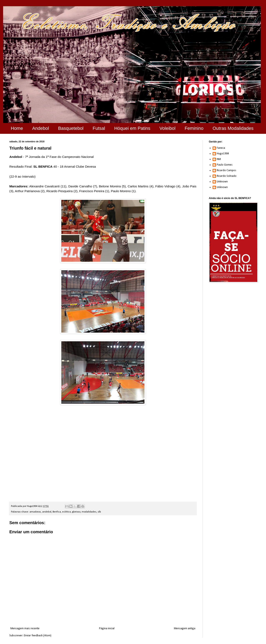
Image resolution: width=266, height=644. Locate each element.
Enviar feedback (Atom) (38, 636)
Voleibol (167, 128)
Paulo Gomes (225, 165)
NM (219, 159)
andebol (47, 512)
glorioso (76, 512)
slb (99, 512)
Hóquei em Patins (132, 128)
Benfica (57, 512)
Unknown (222, 182)
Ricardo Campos (227, 170)
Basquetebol (71, 128)
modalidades (89, 512)
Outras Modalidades (233, 128)
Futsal (99, 128)
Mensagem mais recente (25, 629)
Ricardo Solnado (227, 176)
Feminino (194, 128)
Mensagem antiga (185, 629)
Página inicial (107, 629)
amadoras (35, 512)
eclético (66, 512)
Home (17, 128)
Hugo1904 (223, 154)
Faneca (221, 148)
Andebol (41, 128)
